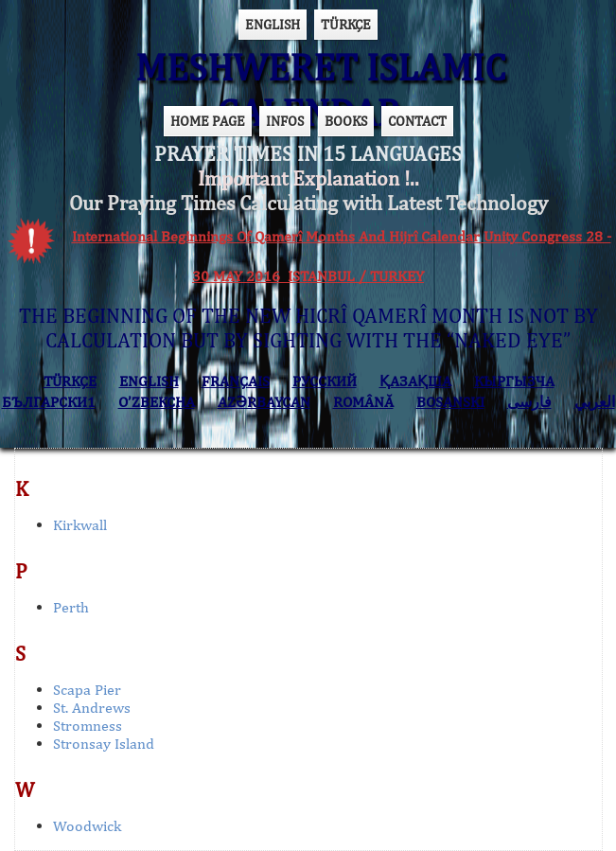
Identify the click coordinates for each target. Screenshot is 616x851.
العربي (595, 402)
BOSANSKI (450, 402)
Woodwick (87, 826)
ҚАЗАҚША (415, 381)
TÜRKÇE (346, 24)
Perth (71, 607)
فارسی (529, 402)
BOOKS (346, 121)
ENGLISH (273, 24)
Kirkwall (80, 525)
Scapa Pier (87, 690)
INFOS (285, 121)
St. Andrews (92, 708)
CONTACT (417, 121)
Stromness (88, 726)
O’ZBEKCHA (157, 402)
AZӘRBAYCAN (264, 402)
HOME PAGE (208, 121)
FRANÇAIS (236, 381)
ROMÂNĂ (363, 402)
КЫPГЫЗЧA (514, 381)
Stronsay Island (104, 744)
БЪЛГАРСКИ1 (49, 402)
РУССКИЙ (325, 381)
